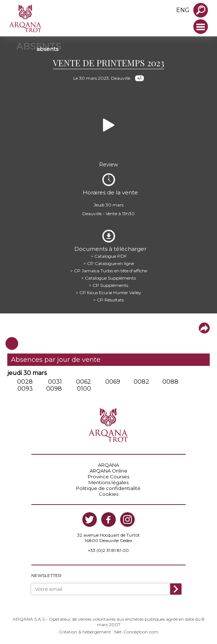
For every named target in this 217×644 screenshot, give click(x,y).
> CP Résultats (108, 300)
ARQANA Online (108, 471)
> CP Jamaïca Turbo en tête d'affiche (109, 271)
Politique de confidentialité (108, 488)
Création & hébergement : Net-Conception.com (109, 632)
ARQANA (108, 465)
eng (183, 10)
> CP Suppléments (108, 285)
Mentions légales (108, 482)
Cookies (108, 494)
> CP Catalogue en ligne (109, 263)
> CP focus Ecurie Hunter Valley (108, 293)
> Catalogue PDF (109, 256)
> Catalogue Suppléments (108, 278)
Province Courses (108, 477)
